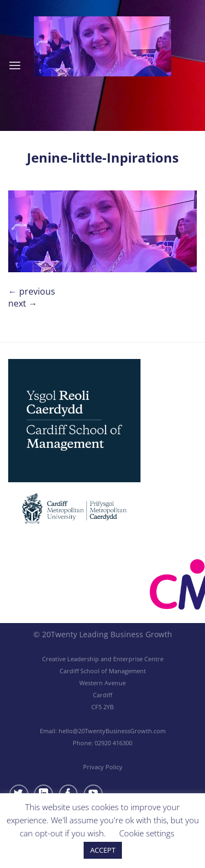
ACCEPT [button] (103, 850)
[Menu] (15, 65)
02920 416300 (113, 743)
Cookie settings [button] (147, 833)
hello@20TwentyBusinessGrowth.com (112, 731)
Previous (32, 291)
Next (23, 303)
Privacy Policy (103, 767)
